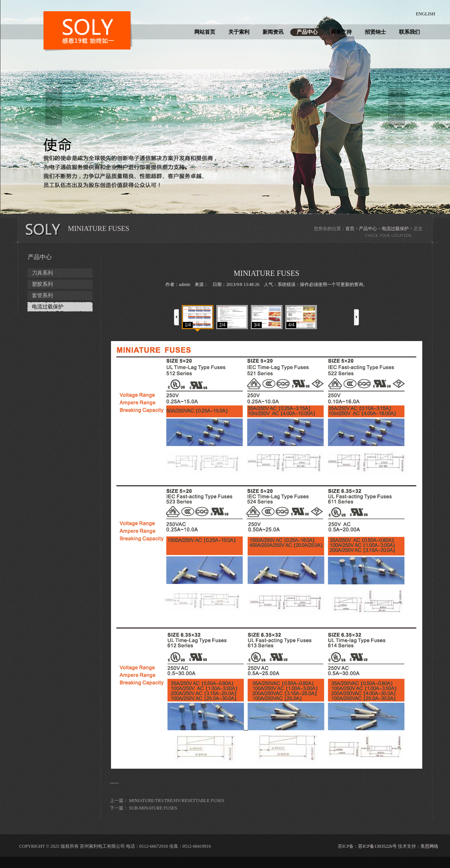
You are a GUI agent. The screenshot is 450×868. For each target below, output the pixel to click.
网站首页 (205, 32)
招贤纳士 (375, 32)
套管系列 (42, 296)
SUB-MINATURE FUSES (153, 808)
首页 (350, 229)
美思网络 (429, 846)
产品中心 (307, 32)
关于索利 (239, 32)
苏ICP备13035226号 (377, 846)
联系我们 (409, 32)
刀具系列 (42, 273)
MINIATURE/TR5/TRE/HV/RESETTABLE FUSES (177, 801)
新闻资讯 (273, 32)
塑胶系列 (42, 284)
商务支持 (341, 32)
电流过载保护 (395, 229)
